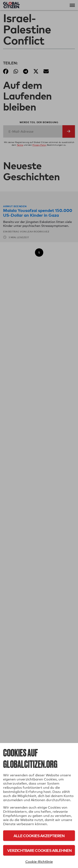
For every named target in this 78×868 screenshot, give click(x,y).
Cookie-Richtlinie (39, 862)
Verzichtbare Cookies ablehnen (39, 850)
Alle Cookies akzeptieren (39, 836)
